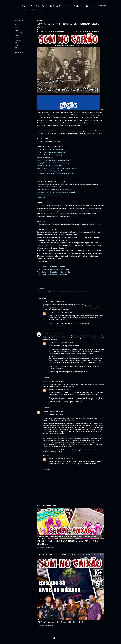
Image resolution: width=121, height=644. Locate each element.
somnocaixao (20, 52)
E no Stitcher (41, 197)
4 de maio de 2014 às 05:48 (65, 343)
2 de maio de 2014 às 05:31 (65, 313)
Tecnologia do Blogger (61, 638)
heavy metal (19, 33)
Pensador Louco (53, 313)
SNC (17, 47)
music (17, 38)
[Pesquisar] (102, 6)
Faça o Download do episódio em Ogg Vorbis (53, 269)
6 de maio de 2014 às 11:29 (56, 411)
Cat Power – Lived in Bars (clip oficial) (49, 171)
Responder (46, 329)
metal (17, 35)
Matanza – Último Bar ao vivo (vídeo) (49, 155)
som (17, 50)
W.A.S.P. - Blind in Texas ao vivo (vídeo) (50, 149)
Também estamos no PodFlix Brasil (49, 195)
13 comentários (50, 626)
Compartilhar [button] (20, 20)
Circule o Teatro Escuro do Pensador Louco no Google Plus (56, 192)
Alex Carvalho (46, 301)
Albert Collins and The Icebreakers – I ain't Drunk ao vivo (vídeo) (58, 168)
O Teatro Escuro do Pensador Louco (57, 6)
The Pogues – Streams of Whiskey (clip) (50, 165)
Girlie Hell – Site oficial (44, 157)
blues (17, 28)
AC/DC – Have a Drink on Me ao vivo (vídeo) (52, 152)
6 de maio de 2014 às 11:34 (65, 458)
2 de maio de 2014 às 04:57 (58, 301)
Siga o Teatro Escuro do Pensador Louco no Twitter (54, 189)
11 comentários (50, 547)
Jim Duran (45, 333)
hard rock (18, 30)
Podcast (18, 40)
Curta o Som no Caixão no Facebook (49, 187)
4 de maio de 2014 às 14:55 (56, 382)
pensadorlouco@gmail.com (83, 211)
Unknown (45, 411)
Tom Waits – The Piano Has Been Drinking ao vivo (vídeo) (56, 173)
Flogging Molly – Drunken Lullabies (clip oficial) (53, 163)
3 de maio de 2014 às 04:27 (56, 333)
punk (17, 43)
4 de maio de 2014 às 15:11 (65, 389)
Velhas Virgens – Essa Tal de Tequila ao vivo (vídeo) (54, 160)
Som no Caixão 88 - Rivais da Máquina (60, 622)
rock (17, 45)
